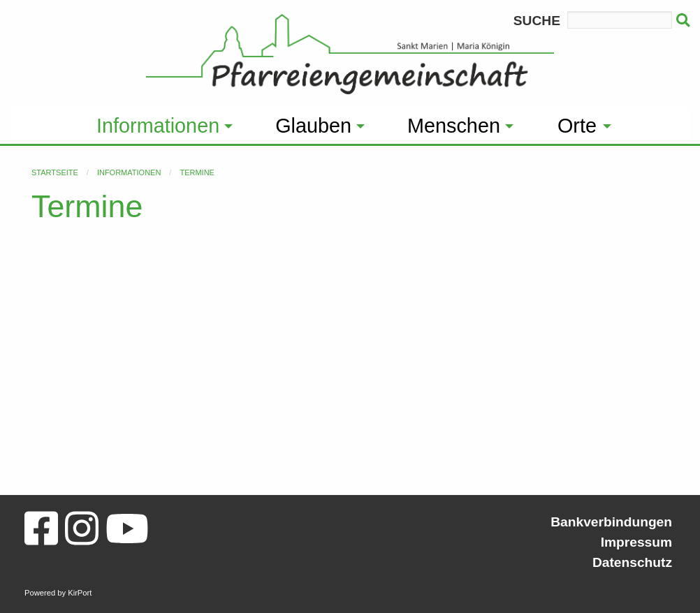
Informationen (129, 172)
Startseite (55, 172)
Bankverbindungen (611, 522)
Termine (197, 172)
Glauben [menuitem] (313, 126)
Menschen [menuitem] (454, 126)
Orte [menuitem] (577, 126)
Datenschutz (632, 562)
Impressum (636, 542)
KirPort (80, 593)
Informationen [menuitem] (158, 126)
